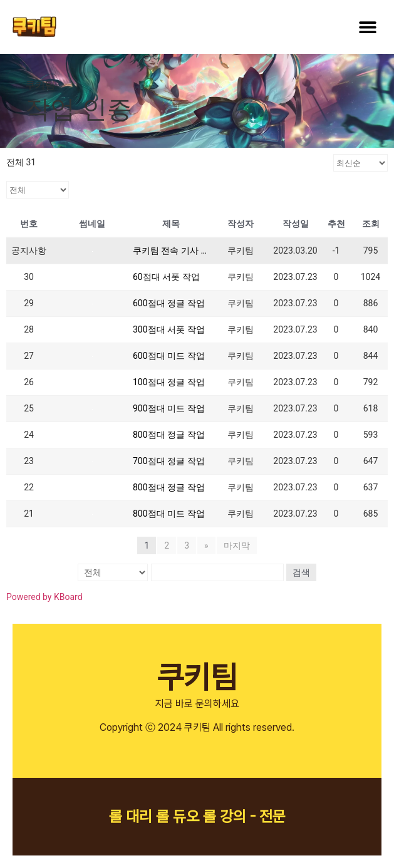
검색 (301, 572)
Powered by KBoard (44, 597)
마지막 (237, 545)
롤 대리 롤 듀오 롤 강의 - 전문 (197, 816)
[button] (367, 27)
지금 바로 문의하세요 (197, 704)
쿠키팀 (197, 677)
